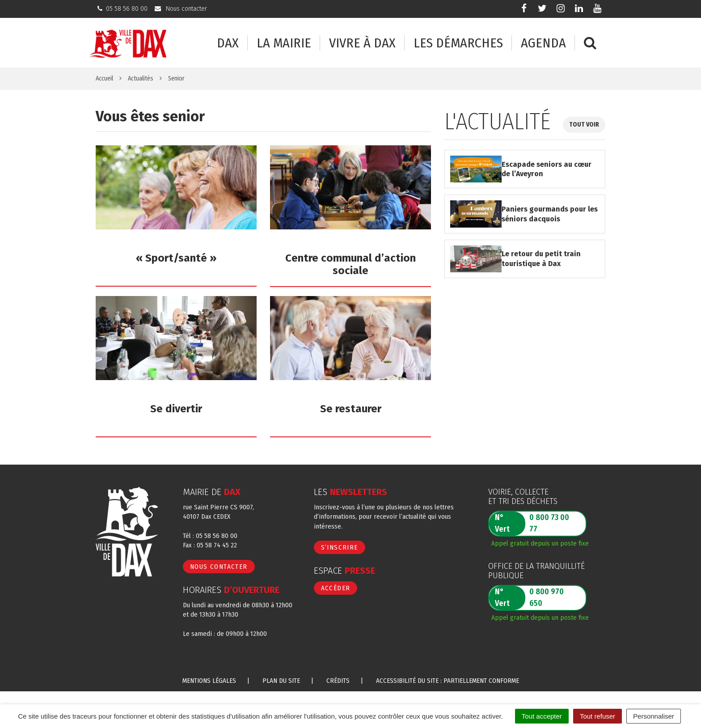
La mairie (284, 43)
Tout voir (584, 125)
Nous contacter (219, 567)
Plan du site (281, 681)
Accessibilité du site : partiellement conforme (448, 681)
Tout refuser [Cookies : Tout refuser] (598, 716)
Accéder (336, 588)
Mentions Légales (209, 681)
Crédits (338, 681)
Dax (228, 43)
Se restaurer (351, 409)
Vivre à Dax (362, 43)
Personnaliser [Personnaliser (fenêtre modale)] (654, 716)
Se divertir (176, 409)
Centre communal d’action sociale (350, 265)
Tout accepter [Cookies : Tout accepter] (542, 716)
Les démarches (458, 43)
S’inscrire (340, 547)
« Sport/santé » (176, 258)
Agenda (543, 43)
